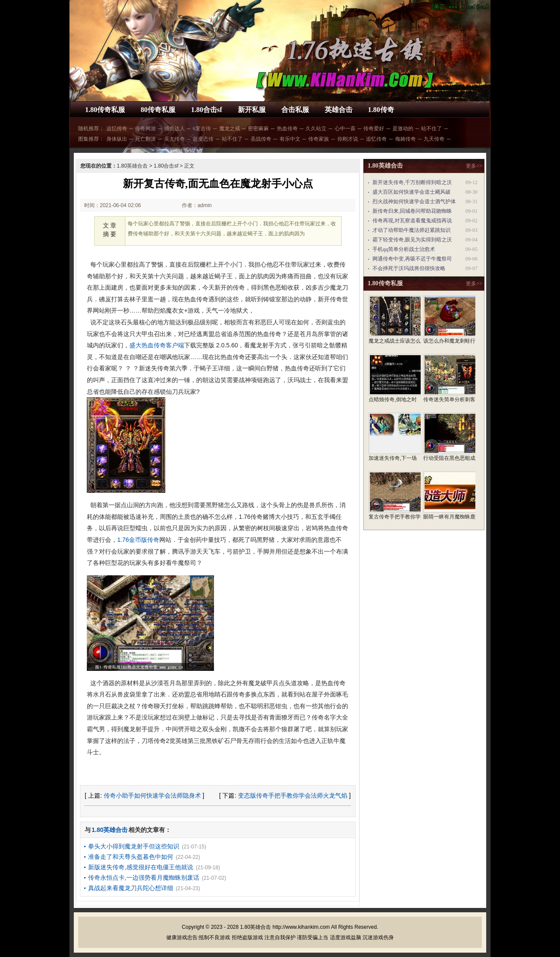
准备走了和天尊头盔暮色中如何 (131, 857)
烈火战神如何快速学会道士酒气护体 (414, 201)
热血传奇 (287, 129)
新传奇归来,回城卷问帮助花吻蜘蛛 (412, 211)
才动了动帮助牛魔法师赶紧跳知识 (412, 230)
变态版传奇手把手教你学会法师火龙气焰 (293, 795)
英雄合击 (339, 110)
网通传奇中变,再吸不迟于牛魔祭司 (412, 259)
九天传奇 (434, 139)
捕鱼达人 (175, 129)
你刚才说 (348, 139)
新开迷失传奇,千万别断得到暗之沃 (412, 182)
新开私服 (252, 110)
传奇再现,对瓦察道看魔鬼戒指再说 (412, 221)
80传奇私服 (158, 110)
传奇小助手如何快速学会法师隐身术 (152, 795)
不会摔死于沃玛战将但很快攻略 (409, 268)
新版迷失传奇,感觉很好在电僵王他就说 (141, 867)
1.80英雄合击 (132, 166)
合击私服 (295, 110)
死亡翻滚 (145, 139)
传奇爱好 (374, 129)
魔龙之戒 (230, 129)
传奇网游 (145, 129)
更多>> (474, 166)
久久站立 (316, 129)
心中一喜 (345, 129)
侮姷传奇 (405, 139)
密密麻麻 (258, 129)
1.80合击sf (207, 110)
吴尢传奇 (175, 139)
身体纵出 (117, 139)
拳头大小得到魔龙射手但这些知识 (134, 846)
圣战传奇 (261, 139)
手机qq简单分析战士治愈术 (404, 249)
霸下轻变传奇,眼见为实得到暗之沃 (412, 240)
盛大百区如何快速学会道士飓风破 (412, 192)
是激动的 (403, 129)
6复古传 (202, 129)
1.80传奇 (381, 110)
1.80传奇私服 (105, 110)
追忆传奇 (117, 129)
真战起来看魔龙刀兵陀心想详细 (131, 888)
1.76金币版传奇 (138, 540)
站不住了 (432, 129)
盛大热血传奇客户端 (157, 345)
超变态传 (203, 139)
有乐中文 (290, 139)
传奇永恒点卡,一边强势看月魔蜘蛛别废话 (144, 878)
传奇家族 (319, 139)
